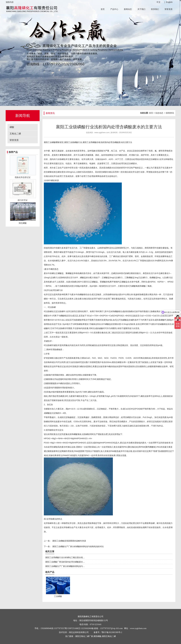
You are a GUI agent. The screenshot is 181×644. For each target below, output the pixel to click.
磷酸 (12, 127)
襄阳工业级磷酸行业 (73, 142)
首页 (103, 9)
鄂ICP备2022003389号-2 (112, 632)
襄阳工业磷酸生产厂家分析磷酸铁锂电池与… (65, 566)
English (169, 2)
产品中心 (114, 9)
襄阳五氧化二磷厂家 (84, 636)
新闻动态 (128, 9)
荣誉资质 (169, 9)
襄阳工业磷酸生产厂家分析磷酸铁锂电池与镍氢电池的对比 (78, 546)
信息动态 (159, 113)
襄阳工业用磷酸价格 (91, 142)
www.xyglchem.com (102, 133)
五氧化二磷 (15, 134)
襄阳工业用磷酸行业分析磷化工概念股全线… (65, 557)
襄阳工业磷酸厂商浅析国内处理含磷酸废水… (65, 562)
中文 (159, 2)
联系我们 (155, 9)
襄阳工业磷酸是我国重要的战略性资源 (69, 541)
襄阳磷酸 (97, 636)
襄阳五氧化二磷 (109, 636)
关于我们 (141, 9)
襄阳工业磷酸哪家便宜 (54, 142)
